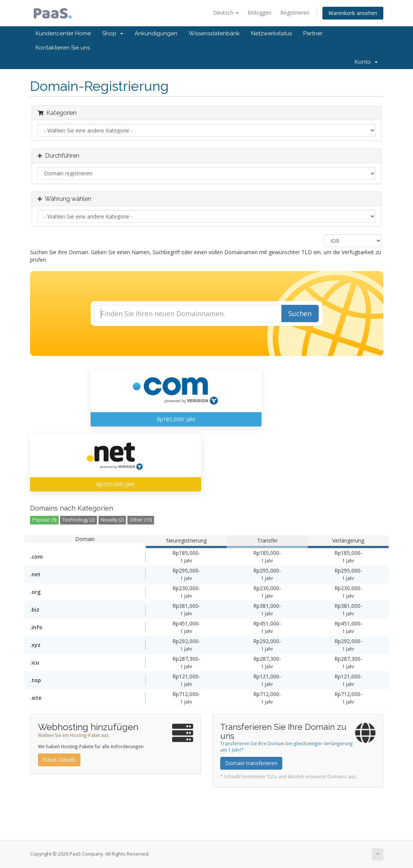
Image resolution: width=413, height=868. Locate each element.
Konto (366, 62)
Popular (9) (44, 520)
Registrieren (295, 13)
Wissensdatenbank (214, 33)
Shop (113, 33)
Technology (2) (79, 520)
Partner (313, 33)
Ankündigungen (156, 33)
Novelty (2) (112, 520)
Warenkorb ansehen (353, 13)
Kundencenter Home (63, 33)
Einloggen (259, 13)
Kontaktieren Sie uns (63, 48)
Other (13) (141, 520)
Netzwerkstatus (272, 33)
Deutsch (226, 13)
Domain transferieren (251, 763)
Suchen (300, 313)
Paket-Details (59, 760)
